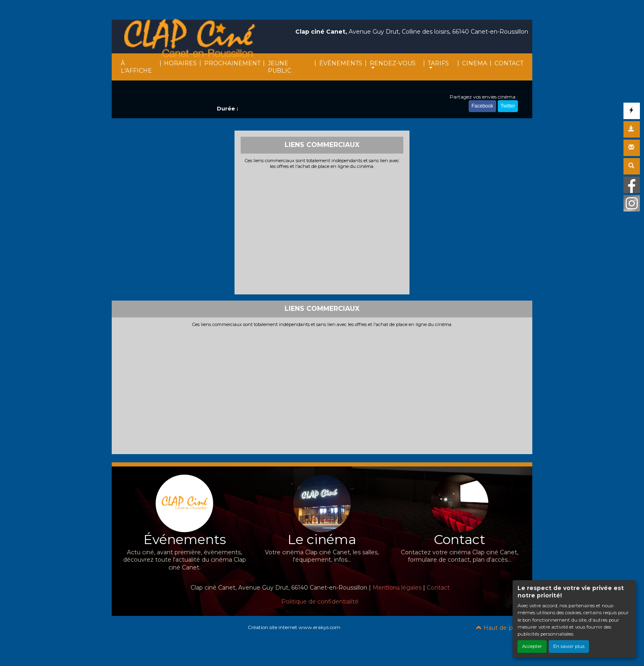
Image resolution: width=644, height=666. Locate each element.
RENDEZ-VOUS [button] (393, 63)
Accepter (532, 646)
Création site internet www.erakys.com (294, 627)
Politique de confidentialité (320, 602)
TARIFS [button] (438, 63)
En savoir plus (569, 646)
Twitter (508, 106)
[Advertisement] (322, 231)
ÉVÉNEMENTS (341, 63)
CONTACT (509, 63)
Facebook (482, 106)
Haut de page (500, 628)
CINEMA (475, 63)
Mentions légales (397, 588)
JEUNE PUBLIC (279, 67)
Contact (438, 588)
